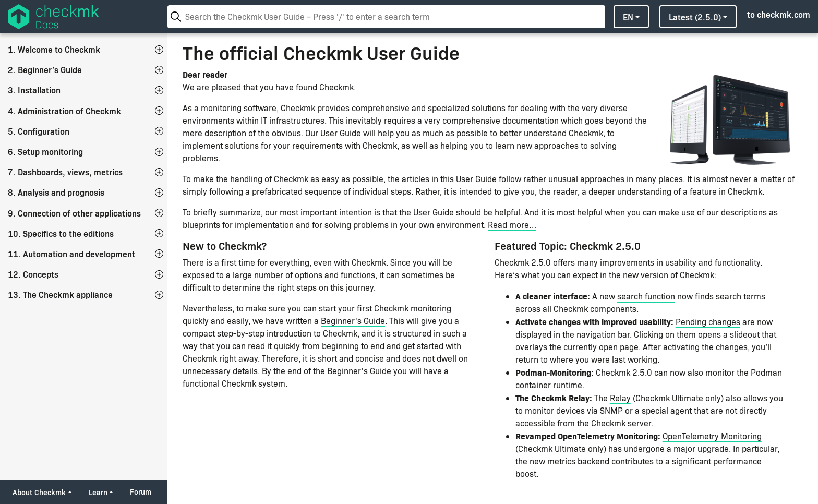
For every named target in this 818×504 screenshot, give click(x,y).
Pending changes (708, 322)
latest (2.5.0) (695, 17)
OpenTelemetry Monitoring (712, 436)
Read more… (512, 225)
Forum (141, 492)
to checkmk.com (779, 14)
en (628, 17)
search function (646, 296)
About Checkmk (39, 492)
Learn (98, 492)
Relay (620, 398)
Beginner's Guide (353, 321)
